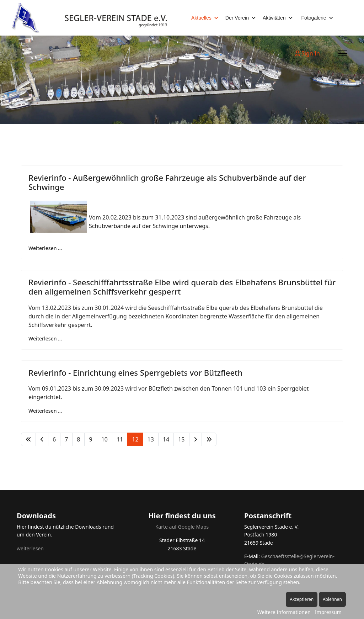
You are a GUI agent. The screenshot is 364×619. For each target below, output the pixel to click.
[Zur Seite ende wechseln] (209, 439)
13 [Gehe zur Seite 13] (151, 439)
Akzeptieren (302, 599)
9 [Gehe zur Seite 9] (90, 439)
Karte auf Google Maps (182, 527)
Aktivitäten (274, 18)
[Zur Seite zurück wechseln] (42, 439)
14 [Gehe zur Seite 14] (166, 439)
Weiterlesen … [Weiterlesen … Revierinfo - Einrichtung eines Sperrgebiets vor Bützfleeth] (45, 411)
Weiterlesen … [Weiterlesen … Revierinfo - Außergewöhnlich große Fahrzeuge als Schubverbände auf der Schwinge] (45, 248)
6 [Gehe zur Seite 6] (54, 439)
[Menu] (343, 53)
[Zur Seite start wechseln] (28, 439)
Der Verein (237, 18)
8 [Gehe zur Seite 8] (78, 439)
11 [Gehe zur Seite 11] (120, 439)
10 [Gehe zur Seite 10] (105, 439)
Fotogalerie (314, 18)
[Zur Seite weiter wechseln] (196, 439)
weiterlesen (30, 548)
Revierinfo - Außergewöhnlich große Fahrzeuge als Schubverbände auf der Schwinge (167, 182)
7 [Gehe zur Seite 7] (66, 439)
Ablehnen (332, 599)
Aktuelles (201, 18)
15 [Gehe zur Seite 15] (181, 439)
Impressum (328, 612)
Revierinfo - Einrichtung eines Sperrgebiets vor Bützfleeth (135, 372)
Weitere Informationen (284, 612)
